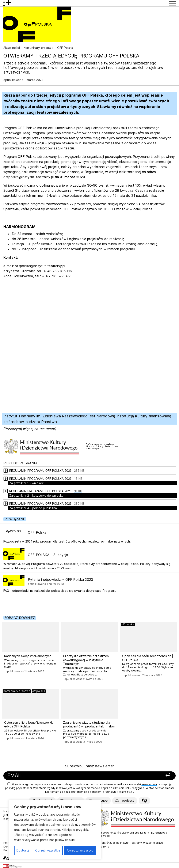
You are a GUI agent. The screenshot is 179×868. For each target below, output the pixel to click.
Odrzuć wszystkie (48, 850)
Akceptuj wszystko (80, 850)
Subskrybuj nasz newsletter (89, 766)
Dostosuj (23, 850)
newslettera (149, 784)
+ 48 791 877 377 (56, 276)
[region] (55, 830)
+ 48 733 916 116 (58, 271)
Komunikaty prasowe (39, 48)
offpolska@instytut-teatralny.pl (40, 266)
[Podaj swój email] (58, 776)
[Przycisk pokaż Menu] (172, 3)
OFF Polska (65, 48)
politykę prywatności (18, 788)
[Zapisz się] (141, 776)
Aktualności (12, 48)
